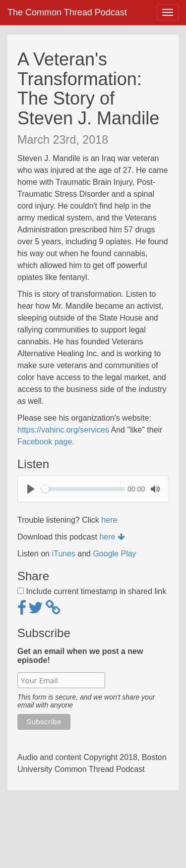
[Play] (31, 489)
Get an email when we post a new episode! (80, 656)
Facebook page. (46, 442)
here (109, 520)
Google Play (114, 554)
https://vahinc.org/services (63, 430)
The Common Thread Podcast (67, 12)
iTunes (63, 554)
